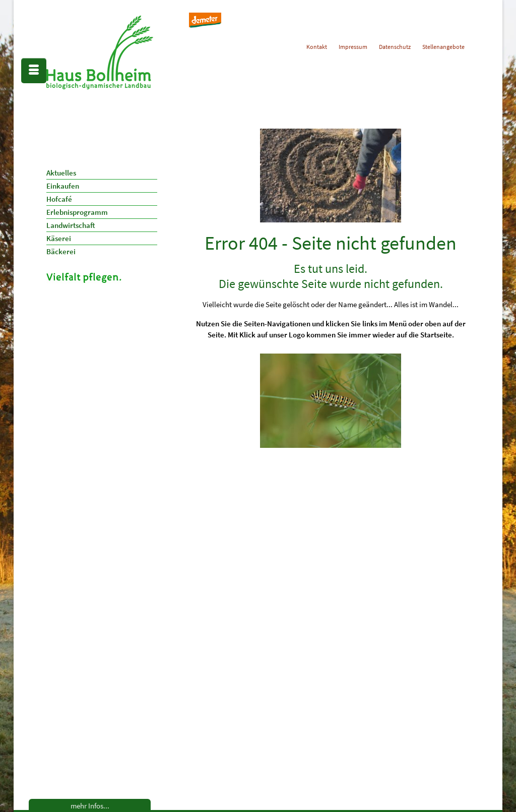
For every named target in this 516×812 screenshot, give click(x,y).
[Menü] (34, 71)
